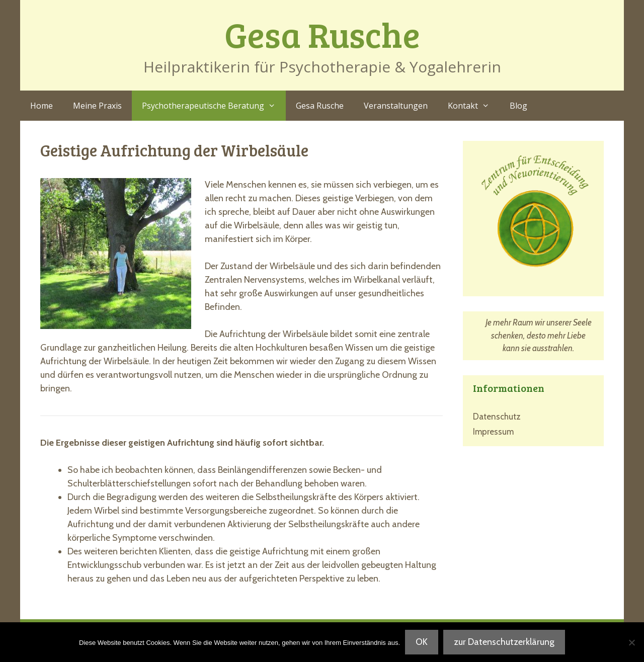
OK (422, 642)
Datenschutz (497, 417)
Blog (518, 106)
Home (42, 106)
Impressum (493, 432)
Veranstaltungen (396, 106)
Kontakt (474, 106)
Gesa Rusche (322, 34)
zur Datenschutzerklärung (504, 642)
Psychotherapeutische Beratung (214, 106)
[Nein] (631, 642)
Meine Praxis (97, 106)
